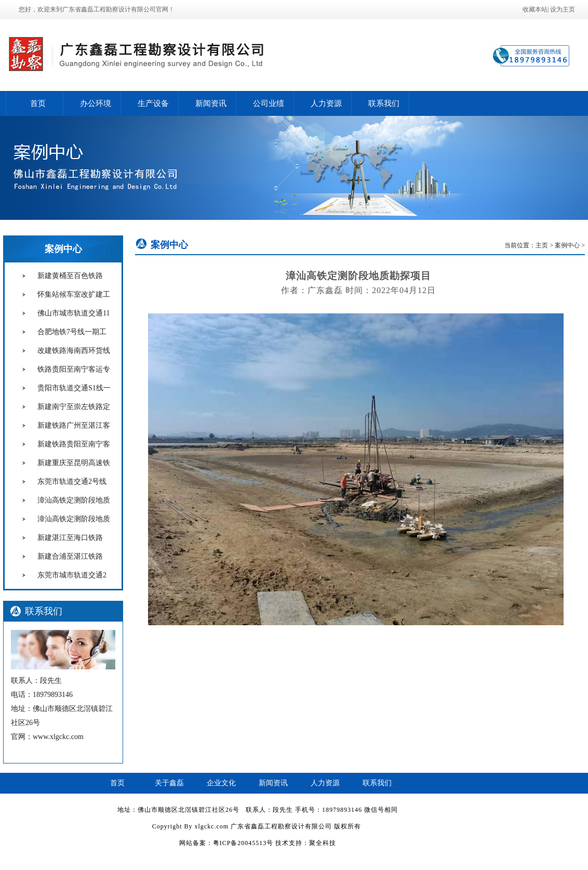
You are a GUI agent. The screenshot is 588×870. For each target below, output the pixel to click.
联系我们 (384, 103)
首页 (38, 103)
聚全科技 (323, 843)
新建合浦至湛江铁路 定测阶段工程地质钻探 (74, 565)
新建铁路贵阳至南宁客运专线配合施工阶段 (74, 453)
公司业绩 (269, 103)
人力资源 (326, 103)
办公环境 (96, 103)
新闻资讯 (211, 103)
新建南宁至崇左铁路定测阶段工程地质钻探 (74, 416)
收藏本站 (535, 9)
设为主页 (563, 9)
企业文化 (221, 783)
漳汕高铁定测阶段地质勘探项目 (74, 509)
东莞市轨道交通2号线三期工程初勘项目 (72, 491)
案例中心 (63, 249)
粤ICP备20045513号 (243, 843)
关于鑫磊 (169, 783)
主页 (542, 245)
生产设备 (153, 103)
